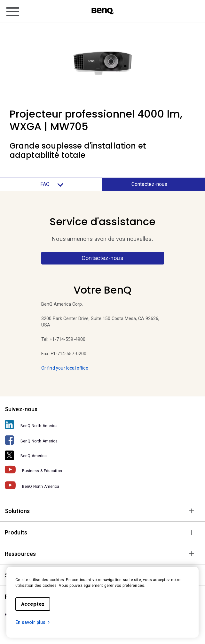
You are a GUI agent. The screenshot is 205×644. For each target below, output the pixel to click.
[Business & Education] (102, 470)
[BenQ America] (102, 455)
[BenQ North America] (102, 425)
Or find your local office (65, 368)
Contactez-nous (149, 184)
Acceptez (33, 604)
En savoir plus (33, 622)
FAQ (51, 184)
